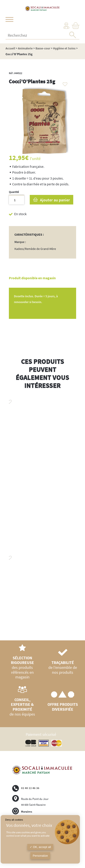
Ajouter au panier (55, 200)
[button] (64, 83)
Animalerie (25, 48)
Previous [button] (9, 512)
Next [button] (76, 516)
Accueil (10, 48)
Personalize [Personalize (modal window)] (40, 856)
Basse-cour (43, 48)
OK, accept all (40, 847)
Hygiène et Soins (64, 48)
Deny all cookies (14, 820)
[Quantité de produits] (17, 200)
